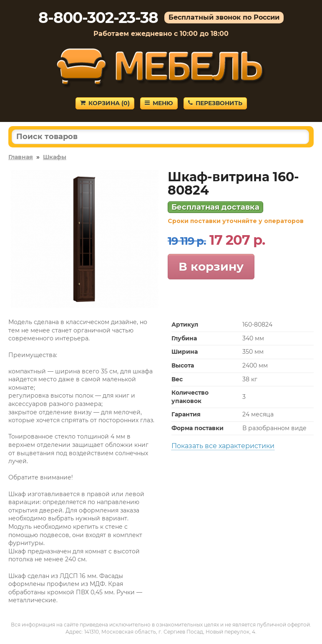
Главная (21, 157)
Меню (159, 103)
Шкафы (55, 157)
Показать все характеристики (223, 446)
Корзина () (105, 103)
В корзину (211, 266)
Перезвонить (215, 103)
